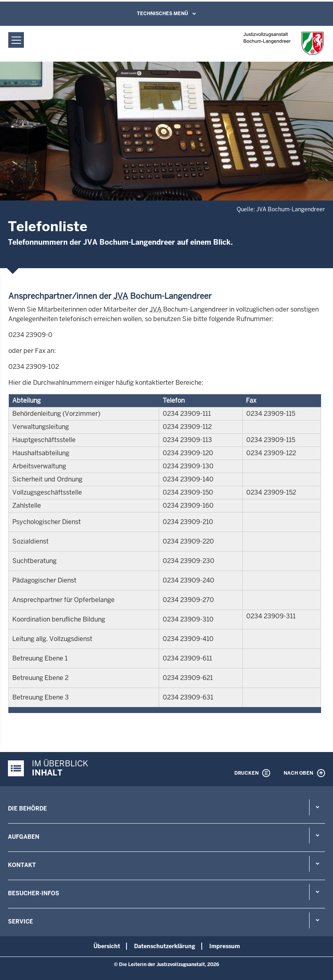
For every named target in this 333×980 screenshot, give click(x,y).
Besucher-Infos (34, 893)
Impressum (225, 946)
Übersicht (107, 946)
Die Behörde (27, 809)
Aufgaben (24, 837)
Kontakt (22, 865)
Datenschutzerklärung (165, 946)
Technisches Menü (163, 14)
